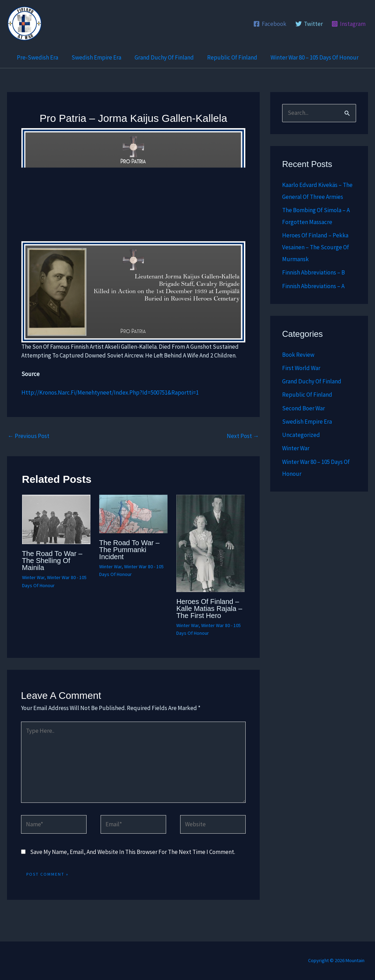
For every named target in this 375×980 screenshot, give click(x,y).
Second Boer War (304, 408)
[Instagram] (349, 24)
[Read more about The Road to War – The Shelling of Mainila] (56, 519)
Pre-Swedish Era (40, 57)
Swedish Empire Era (98, 57)
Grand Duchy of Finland (164, 57)
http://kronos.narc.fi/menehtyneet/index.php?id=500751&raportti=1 (110, 392)
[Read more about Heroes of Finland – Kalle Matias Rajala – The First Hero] (210, 543)
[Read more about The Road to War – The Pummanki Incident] (133, 513)
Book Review (298, 355)
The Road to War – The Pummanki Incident (129, 550)
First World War (301, 368)
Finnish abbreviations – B (313, 272)
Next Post (243, 436)
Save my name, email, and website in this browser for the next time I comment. (133, 852)
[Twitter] (309, 24)
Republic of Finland (231, 57)
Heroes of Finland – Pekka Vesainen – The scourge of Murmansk (316, 247)
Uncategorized (301, 435)
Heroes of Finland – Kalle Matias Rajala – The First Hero (209, 609)
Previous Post (29, 436)
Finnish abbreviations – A (313, 286)
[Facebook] (270, 24)
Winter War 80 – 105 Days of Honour (312, 57)
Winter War (33, 577)
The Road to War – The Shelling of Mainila (52, 561)
